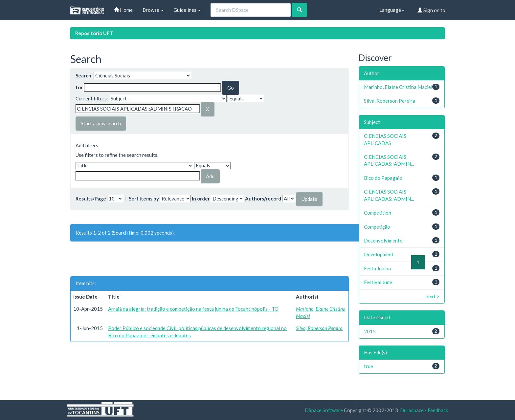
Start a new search (101, 123)
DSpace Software (324, 410)
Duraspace (412, 410)
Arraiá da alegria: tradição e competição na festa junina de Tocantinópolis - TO (193, 309)
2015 (370, 331)
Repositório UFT (94, 33)
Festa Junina (377, 268)
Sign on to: (432, 10)
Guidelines (187, 10)
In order (201, 199)
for (79, 87)
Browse (153, 10)
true (369, 366)
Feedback (438, 410)
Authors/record (263, 199)
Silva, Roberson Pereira (319, 328)
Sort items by (144, 199)
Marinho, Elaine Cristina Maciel (398, 87)
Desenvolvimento (383, 241)
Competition (378, 213)
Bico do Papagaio (383, 178)
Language (392, 10)
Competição (377, 227)
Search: (84, 75)
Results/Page (91, 199)
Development (379, 254)
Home (123, 10)
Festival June (378, 282)
